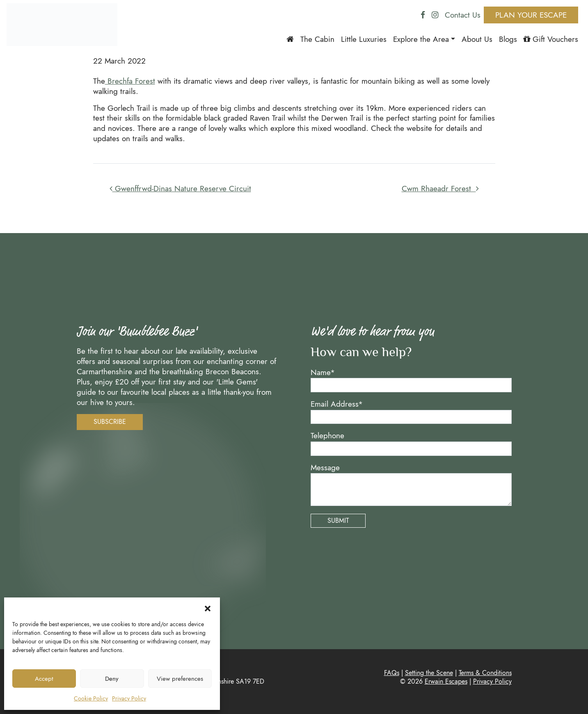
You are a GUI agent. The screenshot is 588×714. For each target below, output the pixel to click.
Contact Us (463, 15)
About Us (477, 39)
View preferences (180, 679)
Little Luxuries (364, 39)
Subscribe (110, 422)
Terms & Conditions (485, 673)
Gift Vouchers (551, 39)
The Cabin (317, 39)
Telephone (327, 436)
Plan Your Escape (531, 15)
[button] (208, 608)
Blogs (508, 39)
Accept (44, 679)
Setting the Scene (429, 673)
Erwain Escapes (446, 681)
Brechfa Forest (130, 81)
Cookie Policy (91, 698)
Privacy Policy (129, 698)
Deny (112, 679)
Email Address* (337, 404)
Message (325, 468)
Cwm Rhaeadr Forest (440, 188)
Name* (323, 372)
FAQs (392, 673)
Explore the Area (421, 39)
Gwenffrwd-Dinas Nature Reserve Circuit (180, 188)
